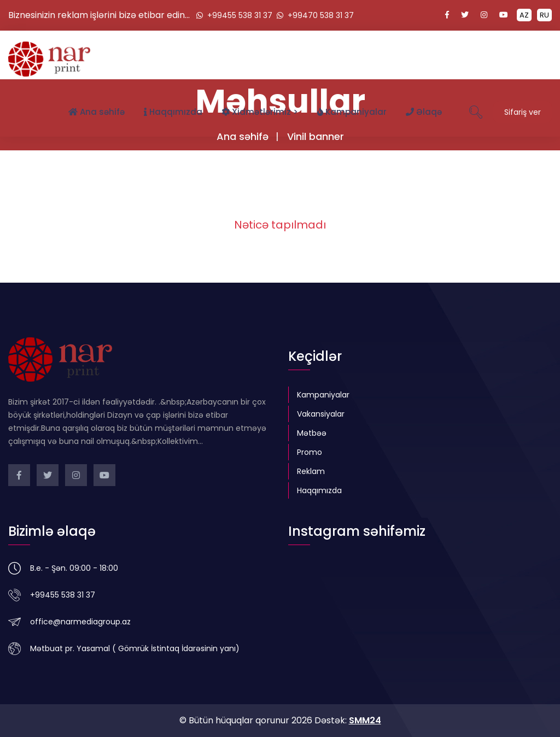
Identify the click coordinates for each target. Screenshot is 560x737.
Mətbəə (312, 433)
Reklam (311, 471)
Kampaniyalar (352, 112)
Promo (310, 452)
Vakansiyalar (321, 414)
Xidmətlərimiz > (260, 112)
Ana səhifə (97, 112)
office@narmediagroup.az (80, 622)
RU (544, 15)
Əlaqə (424, 112)
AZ (524, 15)
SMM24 (365, 720)
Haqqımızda (173, 112)
